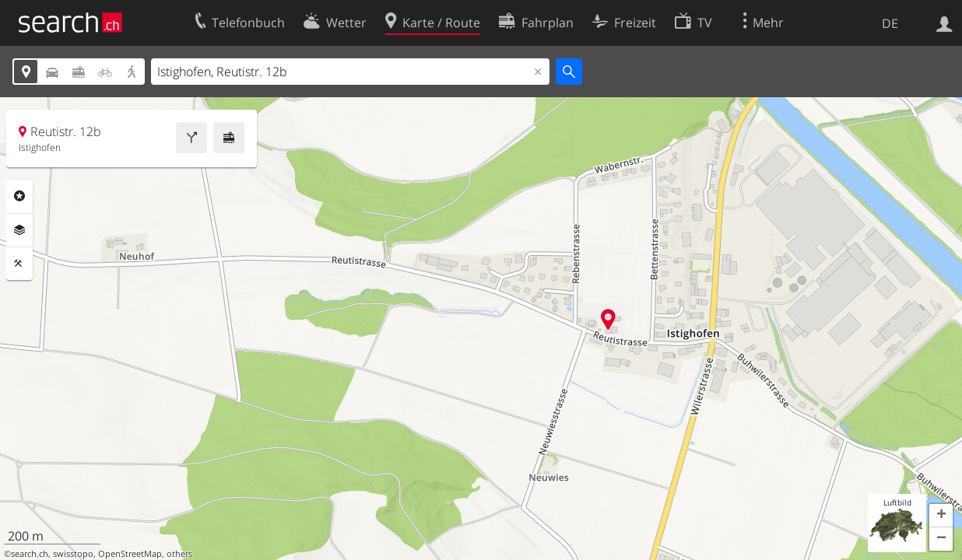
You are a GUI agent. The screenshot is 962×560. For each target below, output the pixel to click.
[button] (941, 516)
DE (890, 23)
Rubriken (19, 196)
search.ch (30, 554)
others (179, 554)
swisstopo (73, 554)
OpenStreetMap (130, 554)
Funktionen (19, 264)
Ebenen (19, 230)
